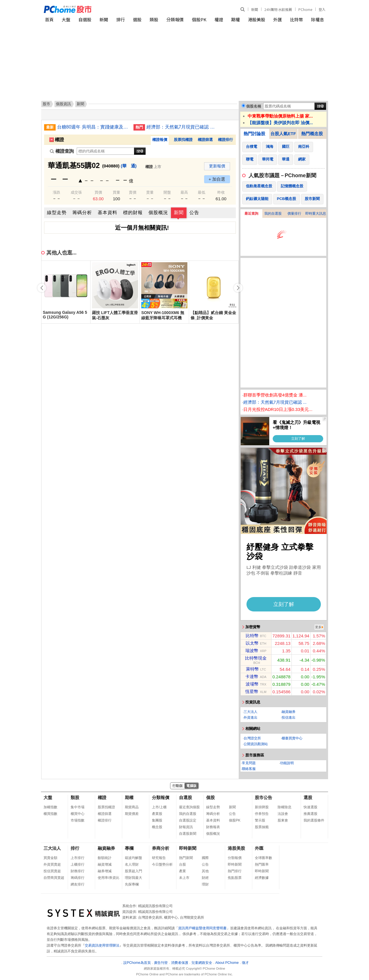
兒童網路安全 (202, 963)
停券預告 (262, 814)
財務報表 (213, 827)
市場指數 (78, 820)
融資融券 (289, 712)
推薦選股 (310, 814)
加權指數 (50, 807)
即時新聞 (188, 848)
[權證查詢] (106, 151)
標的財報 (133, 213)
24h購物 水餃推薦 (278, 9)
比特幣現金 (256, 658)
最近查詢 (251, 214)
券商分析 (161, 848)
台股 (182, 864)
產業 (182, 871)
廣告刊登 (161, 963)
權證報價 (160, 140)
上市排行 (78, 858)
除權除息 (285, 807)
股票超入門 (133, 871)
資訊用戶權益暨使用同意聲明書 (202, 928)
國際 (205, 858)
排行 (121, 19)
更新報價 (217, 166)
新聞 (255, 9)
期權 (236, 19)
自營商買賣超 (54, 878)
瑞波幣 (252, 650)
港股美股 (257, 19)
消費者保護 (180, 963)
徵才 (245, 963)
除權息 (318, 19)
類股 (154, 19)
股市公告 (263, 797)
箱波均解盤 (133, 858)
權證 (219, 19)
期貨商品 (132, 807)
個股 (210, 797)
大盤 (66, 19)
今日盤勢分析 (162, 864)
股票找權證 (183, 140)
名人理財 (132, 864)
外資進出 (251, 717)
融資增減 (105, 864)
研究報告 (159, 858)
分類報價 (175, 19)
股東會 (283, 820)
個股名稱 (254, 106)
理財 (205, 884)
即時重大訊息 (316, 214)
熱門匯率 (262, 864)
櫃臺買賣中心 (292, 738)
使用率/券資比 (109, 878)
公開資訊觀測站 (256, 744)
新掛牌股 (262, 807)
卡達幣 (252, 676)
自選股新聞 (188, 834)
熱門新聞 (186, 858)
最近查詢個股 (189, 807)
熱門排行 (235, 871)
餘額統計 (105, 858)
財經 (205, 878)
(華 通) (129, 166)
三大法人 (251, 712)
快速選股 (310, 807)
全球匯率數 (263, 858)
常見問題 (249, 763)
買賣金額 (50, 858)
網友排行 (78, 884)
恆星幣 (252, 691)
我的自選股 (273, 214)
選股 (137, 19)
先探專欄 (132, 884)
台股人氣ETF (283, 134)
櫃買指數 (50, 814)
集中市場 (78, 807)
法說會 (283, 814)
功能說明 (287, 763)
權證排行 (225, 140)
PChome (305, 9)
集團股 (157, 820)
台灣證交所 (252, 738)
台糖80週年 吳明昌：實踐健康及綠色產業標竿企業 (93, 127)
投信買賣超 (52, 871)
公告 (194, 213)
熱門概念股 (312, 134)
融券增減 (105, 871)
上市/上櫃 (159, 807)
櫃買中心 (78, 814)
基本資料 (108, 213)
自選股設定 (188, 820)
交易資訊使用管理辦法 (102, 945)
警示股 (260, 820)
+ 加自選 (217, 179)
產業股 (157, 814)
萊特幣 (252, 669)
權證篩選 (205, 140)
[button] (238, 288)
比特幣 (296, 19)
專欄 (129, 848)
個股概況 (158, 213)
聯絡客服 (249, 769)
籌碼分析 (82, 213)
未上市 (184, 878)
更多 (318, 627)
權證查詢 (62, 151)
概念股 (157, 827)
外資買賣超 (52, 864)
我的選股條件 (314, 820)
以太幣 (252, 643)
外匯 (278, 19)
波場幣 (252, 684)
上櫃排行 (78, 864)
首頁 (49, 19)
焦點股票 (235, 878)
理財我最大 (133, 878)
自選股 (85, 19)
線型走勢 (57, 213)
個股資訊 (63, 104)
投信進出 (289, 717)
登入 (322, 9)
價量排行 (294, 214)
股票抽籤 (262, 827)
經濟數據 (262, 878)
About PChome (227, 963)
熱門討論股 (254, 134)
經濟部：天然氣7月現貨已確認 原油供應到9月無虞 (182, 127)
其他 (205, 871)
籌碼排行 (78, 878)
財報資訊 (186, 827)
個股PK (199, 19)
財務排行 (78, 871)
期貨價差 (132, 814)
